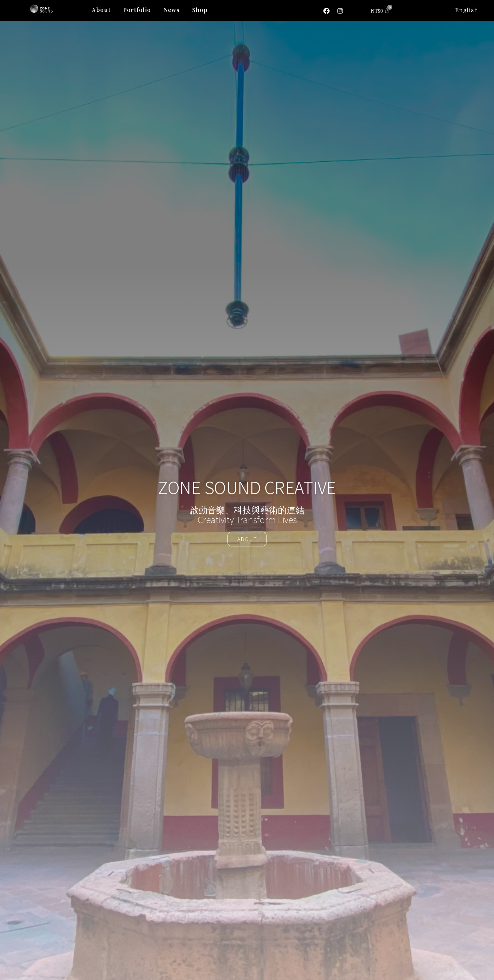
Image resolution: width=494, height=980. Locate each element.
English (467, 10)
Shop (200, 10)
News (172, 10)
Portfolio (137, 10)
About (101, 10)
